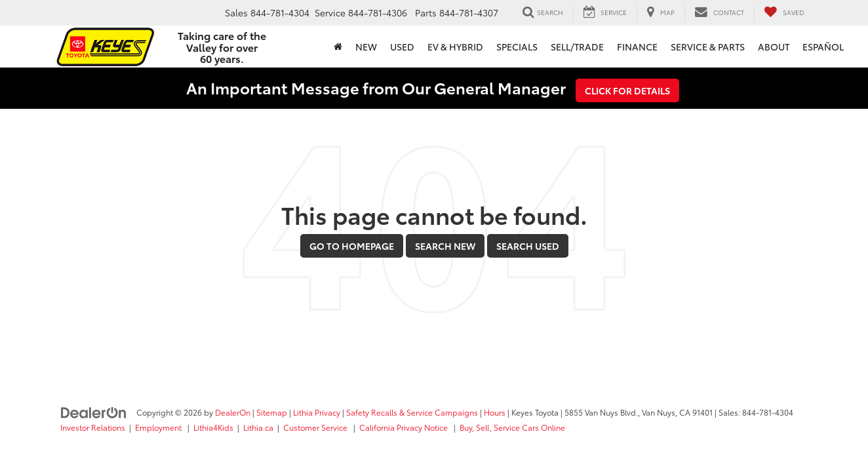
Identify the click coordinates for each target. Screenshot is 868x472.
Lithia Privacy (317, 412)
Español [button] (823, 47)
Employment (159, 427)
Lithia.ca (258, 427)
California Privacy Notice (404, 427)
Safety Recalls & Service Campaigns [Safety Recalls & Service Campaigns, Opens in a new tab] (412, 412)
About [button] (774, 47)
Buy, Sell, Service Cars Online (512, 427)
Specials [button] (517, 47)
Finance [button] (637, 47)
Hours (495, 412)
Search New (445, 246)
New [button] (366, 47)
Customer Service (316, 427)
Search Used (528, 246)
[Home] (338, 47)
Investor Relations (93, 427)
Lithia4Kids (213, 427)
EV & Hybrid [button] (455, 47)
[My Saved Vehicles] (784, 12)
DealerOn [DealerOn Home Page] (233, 412)
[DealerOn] (94, 412)
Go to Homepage (352, 246)
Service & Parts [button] (708, 47)
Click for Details (627, 90)
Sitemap (272, 412)
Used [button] (402, 47)
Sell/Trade (577, 47)
